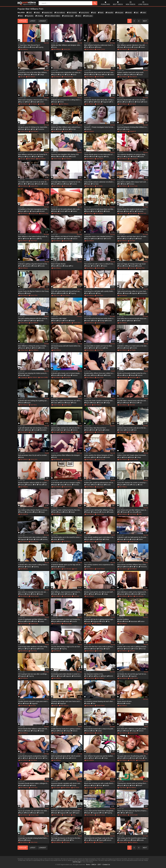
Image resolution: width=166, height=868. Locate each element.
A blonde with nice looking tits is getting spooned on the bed (34, 401)
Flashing (22, 485)
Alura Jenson (57, 323)
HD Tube (112, 43)
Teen (34, 129)
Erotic (22, 184)
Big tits (22, 75)
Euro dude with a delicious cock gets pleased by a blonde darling (133, 729)
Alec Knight (123, 432)
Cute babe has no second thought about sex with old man (133, 318)
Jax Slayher (34, 104)
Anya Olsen (90, 213)
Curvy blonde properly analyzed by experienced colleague (34, 756)
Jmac (140, 514)
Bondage (102, 321)
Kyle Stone (76, 432)
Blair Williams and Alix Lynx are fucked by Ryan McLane (34, 154)
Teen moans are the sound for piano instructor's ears (133, 838)
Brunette (35, 75)
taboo (79, 16)
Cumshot (74, 184)
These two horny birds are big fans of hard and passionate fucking (133, 811)
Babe (21, 47)
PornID (146, 289)
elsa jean (120, 13)
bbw (21, 16)
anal (94, 13)
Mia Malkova (67, 541)
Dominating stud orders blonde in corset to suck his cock (67, 674)
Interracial (42, 211)
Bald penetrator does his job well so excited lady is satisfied (34, 455)
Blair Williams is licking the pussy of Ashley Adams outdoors (34, 346)
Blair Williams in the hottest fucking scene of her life (34, 236)
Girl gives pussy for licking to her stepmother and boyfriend (34, 127)
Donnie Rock (67, 377)
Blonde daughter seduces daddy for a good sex (34, 483)
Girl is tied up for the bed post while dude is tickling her (100, 318)
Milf (35, 485)
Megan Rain (141, 268)
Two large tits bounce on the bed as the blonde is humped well (67, 838)
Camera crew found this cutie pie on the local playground (133, 428)
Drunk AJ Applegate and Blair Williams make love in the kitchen (34, 619)
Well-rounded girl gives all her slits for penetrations (67, 756)
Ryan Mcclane (67, 569)
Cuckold (41, 102)
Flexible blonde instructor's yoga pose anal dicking (34, 701)
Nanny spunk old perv (124, 701)
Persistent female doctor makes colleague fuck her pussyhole (34, 783)
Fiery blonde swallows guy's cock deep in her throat (100, 537)
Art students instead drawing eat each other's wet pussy (100, 701)
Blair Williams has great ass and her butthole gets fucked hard (100, 756)
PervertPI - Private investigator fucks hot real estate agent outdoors (100, 127)
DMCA (94, 865)
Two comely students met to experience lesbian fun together (100, 565)
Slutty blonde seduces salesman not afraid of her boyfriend (100, 182)
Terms (88, 865)
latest (33, 21)
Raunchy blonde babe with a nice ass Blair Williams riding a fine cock (133, 100)
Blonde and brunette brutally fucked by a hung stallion (133, 373)
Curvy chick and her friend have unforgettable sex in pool (100, 811)
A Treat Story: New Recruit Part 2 (95, 428)
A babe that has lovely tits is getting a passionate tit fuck (67, 729)
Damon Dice (34, 295)
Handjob (136, 47)
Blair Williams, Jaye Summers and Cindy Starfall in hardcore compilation (67, 592)
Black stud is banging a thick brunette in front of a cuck (34, 100)
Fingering (41, 47)
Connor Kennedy (68, 77)
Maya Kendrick (134, 159)
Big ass (55, 75)
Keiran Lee (33, 432)
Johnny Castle (133, 186)
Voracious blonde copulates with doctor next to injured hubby (67, 783)
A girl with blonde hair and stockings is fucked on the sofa (34, 428)
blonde (129, 13)
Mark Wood (34, 760)
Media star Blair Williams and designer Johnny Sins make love (67, 45)
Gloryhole (128, 47)
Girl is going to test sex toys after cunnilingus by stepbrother (34, 674)
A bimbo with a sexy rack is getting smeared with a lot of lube (133, 647)
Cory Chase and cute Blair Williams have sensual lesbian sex (133, 510)
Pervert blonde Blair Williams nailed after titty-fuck (34, 729)
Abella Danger (123, 842)
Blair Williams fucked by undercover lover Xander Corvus (100, 45)
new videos (130, 3)
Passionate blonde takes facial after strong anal (100, 100)
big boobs (30, 16)
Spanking (45, 539)
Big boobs (23, 348)
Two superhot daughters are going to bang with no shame (133, 154)
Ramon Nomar (35, 596)
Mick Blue (42, 104)
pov (137, 13)
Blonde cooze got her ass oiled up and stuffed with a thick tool (100, 592)
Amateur (88, 321)
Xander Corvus (101, 49)
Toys (140, 403)
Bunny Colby (44, 213)
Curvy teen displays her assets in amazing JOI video (133, 483)
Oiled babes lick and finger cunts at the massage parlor (100, 838)
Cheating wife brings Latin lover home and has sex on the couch (67, 701)
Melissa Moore (101, 268)
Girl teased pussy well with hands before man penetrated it (67, 346)
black (102, 13)
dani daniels (73, 13)
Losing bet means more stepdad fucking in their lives (100, 236)
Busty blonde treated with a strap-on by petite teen (100, 729)
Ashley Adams (24, 350)
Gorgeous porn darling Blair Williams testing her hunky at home (100, 510)
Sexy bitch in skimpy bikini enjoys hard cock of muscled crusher (133, 182)
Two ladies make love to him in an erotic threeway (34, 182)
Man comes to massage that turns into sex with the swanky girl (34, 592)
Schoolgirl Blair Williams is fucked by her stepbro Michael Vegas (67, 182)
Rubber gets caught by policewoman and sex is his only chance (100, 483)
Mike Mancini (133, 77)
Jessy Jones (100, 377)
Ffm (27, 184)
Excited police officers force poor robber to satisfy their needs (100, 373)
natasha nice (48, 13)
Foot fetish (96, 184)
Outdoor (143, 47)
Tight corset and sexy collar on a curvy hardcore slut (133, 291)
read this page (77, 862)
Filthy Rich (132, 760)
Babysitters (28, 266)
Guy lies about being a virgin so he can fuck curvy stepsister (67, 647)
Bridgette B (133, 131)
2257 (99, 865)
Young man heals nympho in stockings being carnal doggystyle (100, 401)
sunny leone (85, 13)
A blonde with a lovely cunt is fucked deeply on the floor (67, 373)
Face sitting (132, 512)
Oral (76, 594)
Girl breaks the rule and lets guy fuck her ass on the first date (133, 674)
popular (23, 21)
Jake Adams (100, 159)
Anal (87, 47)
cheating (40, 16)
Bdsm (121, 293)
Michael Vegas (68, 186)
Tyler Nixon (133, 104)
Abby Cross (57, 295)
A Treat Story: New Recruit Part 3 (29, 45)
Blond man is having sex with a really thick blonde (100, 783)
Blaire (131, 596)
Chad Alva (132, 268)
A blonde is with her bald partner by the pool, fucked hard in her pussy (133, 537)
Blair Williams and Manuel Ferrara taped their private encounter (67, 236)
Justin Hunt (100, 104)
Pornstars (132, 184)
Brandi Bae (133, 377)
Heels (106, 75)
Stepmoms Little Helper (59, 318)
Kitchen (62, 102)
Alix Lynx (23, 159)
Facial (69, 211)
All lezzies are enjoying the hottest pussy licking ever (34, 373)
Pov (112, 102)
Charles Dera (133, 49)
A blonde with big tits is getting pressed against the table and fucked (100, 619)
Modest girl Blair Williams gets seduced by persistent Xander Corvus (67, 127)
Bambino (56, 104)
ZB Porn (80, 70)
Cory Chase (133, 514)
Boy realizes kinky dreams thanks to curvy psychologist (34, 510)
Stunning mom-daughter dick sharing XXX (65, 154)
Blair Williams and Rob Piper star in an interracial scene (133, 236)
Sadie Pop (99, 733)
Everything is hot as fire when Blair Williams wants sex (34, 72)
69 (120, 184)
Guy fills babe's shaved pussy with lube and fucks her (133, 401)
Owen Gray (34, 651)
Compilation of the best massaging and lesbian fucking (34, 209)
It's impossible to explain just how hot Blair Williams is (100, 346)
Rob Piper (132, 241)
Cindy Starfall (67, 596)
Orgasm (108, 649)
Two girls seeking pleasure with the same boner (34, 318)
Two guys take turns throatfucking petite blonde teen (133, 756)
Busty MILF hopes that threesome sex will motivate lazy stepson (67, 401)
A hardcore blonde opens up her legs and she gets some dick (67, 565)
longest (43, 21)
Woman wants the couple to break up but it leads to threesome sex (133, 209)
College (42, 75)
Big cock (62, 75)
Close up (34, 239)
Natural (145, 102)
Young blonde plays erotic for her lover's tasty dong (100, 72)
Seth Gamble (100, 77)
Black (28, 102)
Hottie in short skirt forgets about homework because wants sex (133, 455)
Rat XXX (46, 43)
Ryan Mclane (42, 159)
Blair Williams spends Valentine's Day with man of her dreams (133, 45)
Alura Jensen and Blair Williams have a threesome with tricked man (133, 565)
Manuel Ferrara (68, 241)
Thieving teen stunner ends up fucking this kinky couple (133, 783)
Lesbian (127, 129)
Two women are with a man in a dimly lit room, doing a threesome (100, 264)
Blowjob (33, 47)
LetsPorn (112, 70)
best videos (118, 3)
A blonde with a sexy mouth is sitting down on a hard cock (34, 565)
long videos (143, 3)
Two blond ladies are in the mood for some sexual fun (67, 537)
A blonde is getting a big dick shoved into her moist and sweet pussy (34, 264)
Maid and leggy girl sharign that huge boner (131, 264)
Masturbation (143, 293)
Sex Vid (80, 43)
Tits (109, 621)
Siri (139, 377)
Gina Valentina (139, 596)
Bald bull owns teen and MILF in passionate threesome (67, 811)
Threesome (41, 129)
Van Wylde (99, 186)
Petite (40, 485)
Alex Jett (23, 77)
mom (30, 13)
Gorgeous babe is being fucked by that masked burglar (67, 510)
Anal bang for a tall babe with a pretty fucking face (100, 291)
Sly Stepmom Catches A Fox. (94, 674)
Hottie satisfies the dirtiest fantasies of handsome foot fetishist (100, 455)
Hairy (107, 157)
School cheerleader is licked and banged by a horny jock (67, 619)
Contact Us (106, 865)
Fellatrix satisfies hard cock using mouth (130, 72)
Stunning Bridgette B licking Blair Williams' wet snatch (133, 127)
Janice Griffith (44, 377)
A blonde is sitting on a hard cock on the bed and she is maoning (133, 346)
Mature (29, 129)
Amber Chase (24, 131)
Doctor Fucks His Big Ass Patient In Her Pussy (33, 291)
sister (144, 13)
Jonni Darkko (142, 760)
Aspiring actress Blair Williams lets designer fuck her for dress (67, 455)
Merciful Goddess (123, 619)
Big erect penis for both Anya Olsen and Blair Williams (100, 209)
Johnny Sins (67, 49)
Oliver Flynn (34, 241)
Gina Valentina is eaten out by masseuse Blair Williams (133, 592)
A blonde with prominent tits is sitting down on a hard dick (67, 100)
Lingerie (70, 813)
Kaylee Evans (34, 186)
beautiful (110, 13)
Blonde (27, 47)
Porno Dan (99, 788)
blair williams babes (53, 16)
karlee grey (89, 16)
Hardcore (89, 129)
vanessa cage (68, 16)
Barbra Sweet (67, 405)
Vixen (76, 569)
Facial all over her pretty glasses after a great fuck (67, 209)
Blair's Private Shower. (59, 264)
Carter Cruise (100, 432)
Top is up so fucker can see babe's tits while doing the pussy (34, 811)
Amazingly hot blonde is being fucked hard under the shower (34, 838)
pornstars (105, 3)
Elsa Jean (76, 596)
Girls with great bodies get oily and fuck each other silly (67, 291)
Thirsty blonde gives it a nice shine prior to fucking (100, 154)
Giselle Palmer (101, 569)
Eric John (99, 541)
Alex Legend (57, 432)
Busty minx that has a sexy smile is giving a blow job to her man (100, 647)
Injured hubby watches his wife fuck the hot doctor (67, 428)
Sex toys (73, 129)
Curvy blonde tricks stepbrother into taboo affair (67, 72)
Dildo (94, 731)
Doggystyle (106, 102)
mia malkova (61, 13)
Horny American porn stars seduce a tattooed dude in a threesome (34, 537)
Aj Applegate (24, 377)
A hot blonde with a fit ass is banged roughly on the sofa (67, 483)
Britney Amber (34, 213)
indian (38, 13)
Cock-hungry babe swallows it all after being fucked (34, 647)
